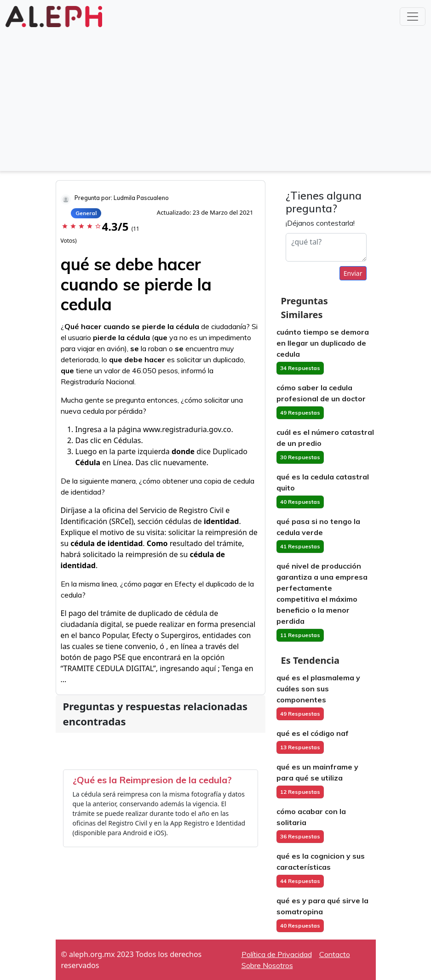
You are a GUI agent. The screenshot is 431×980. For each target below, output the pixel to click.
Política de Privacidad (277, 954)
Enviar (353, 273)
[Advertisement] (215, 98)
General (86, 213)
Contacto (335, 954)
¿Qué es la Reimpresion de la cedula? (152, 780)
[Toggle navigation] (413, 17)
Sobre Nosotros (267, 965)
